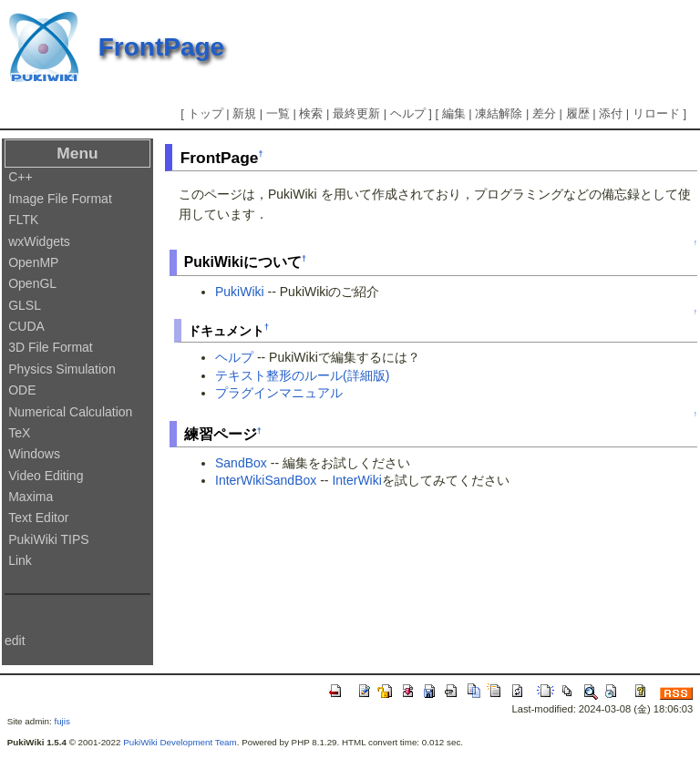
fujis (62, 721)
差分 (544, 113)
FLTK (23, 220)
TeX (19, 433)
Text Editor (38, 518)
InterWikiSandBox (266, 480)
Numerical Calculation (70, 412)
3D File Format (51, 347)
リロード (656, 113)
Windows (34, 454)
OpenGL (32, 283)
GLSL (25, 305)
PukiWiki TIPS (48, 539)
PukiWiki (240, 292)
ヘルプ (408, 113)
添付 (611, 113)
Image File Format (60, 199)
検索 (311, 113)
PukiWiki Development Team (180, 742)
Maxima (31, 497)
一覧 (278, 113)
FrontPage (161, 47)
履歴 (578, 113)
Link (20, 560)
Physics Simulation (62, 369)
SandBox (241, 463)
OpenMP (33, 262)
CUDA (26, 326)
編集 (454, 113)
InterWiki (356, 480)
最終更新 (356, 113)
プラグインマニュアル (279, 393)
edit (15, 641)
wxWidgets (39, 241)
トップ (206, 113)
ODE (22, 390)
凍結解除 (499, 113)
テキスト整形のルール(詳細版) (302, 375)
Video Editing (46, 476)
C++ (20, 177)
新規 (244, 113)
